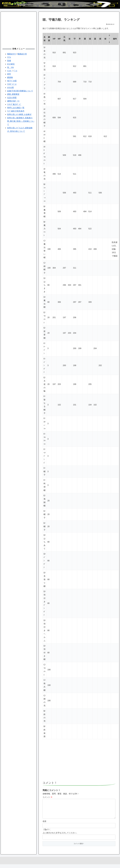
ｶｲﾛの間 (10, 88)
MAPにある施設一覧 (16, 108)
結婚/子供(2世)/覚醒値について (20, 91)
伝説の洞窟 (12, 98)
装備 (9, 61)
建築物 (10, 77)
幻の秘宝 (11, 64)
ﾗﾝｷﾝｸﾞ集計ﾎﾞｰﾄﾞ (14, 104)
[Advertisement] (79, 761)
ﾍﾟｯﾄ (15, 71)
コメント (47, 797)
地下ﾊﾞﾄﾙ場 (12, 81)
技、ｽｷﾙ (10, 67)
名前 (44, 825)
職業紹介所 (22, 54)
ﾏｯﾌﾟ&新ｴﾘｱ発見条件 (16, 111)
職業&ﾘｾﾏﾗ (12, 54)
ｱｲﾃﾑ (9, 57)
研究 (9, 74)
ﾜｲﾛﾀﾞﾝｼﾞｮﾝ (12, 84)
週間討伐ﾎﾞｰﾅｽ (13, 101)
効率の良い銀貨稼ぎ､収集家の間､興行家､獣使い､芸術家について (21, 121)
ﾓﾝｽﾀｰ (9, 71)
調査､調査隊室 (13, 94)
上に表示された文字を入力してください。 (60, 837)
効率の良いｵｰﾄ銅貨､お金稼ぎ (19, 114)
